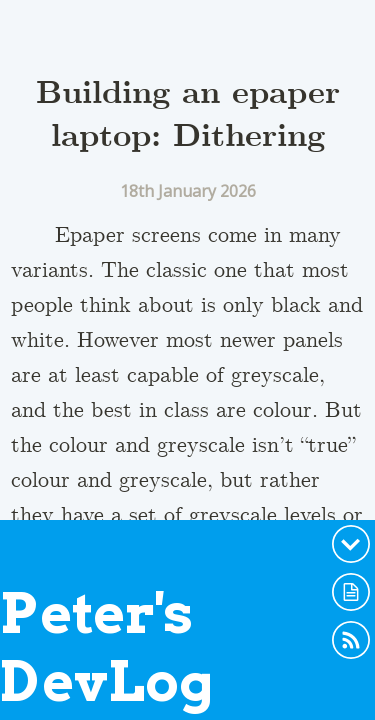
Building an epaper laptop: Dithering (188, 116)
